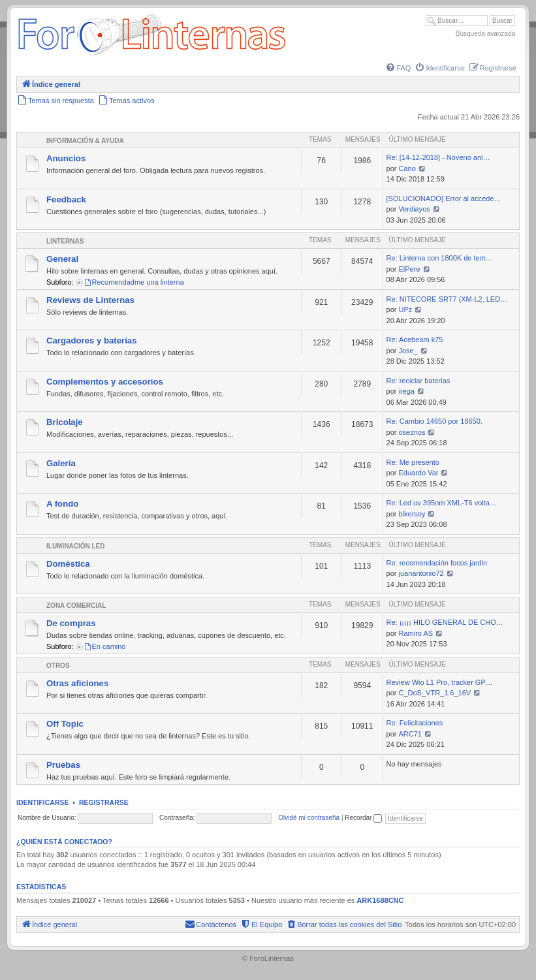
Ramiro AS (416, 633)
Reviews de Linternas (90, 300)
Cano (407, 168)
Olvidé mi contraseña (309, 818)
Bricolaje (65, 422)
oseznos (412, 432)
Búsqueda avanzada (485, 34)
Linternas (65, 241)
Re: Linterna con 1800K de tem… (440, 258)
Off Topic (65, 724)
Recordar (363, 818)
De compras (71, 623)
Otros (58, 666)
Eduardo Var (419, 473)
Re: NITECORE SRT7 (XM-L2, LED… (447, 299)
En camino (105, 646)
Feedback (66, 199)
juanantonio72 (421, 573)
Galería (61, 463)
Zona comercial (76, 606)
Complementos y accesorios (105, 382)
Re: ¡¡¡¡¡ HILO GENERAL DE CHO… (445, 622)
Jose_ (408, 351)
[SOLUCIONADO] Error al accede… (444, 198)
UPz (406, 309)
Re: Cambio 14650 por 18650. (434, 421)
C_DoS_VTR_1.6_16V (435, 693)
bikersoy (412, 514)
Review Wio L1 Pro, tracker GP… (440, 682)
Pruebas (63, 765)
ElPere (410, 269)
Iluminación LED (75, 546)
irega (407, 391)
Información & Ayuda (85, 141)
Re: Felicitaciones (415, 723)
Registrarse (104, 802)
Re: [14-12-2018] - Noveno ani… (438, 157)
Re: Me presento (413, 462)
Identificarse (43, 802)
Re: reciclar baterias (418, 381)
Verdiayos (415, 209)
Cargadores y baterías (92, 340)
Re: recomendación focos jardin (437, 563)
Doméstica (68, 564)
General (62, 259)
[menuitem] (398, 68)
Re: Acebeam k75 (415, 340)
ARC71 (410, 734)
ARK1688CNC (380, 900)
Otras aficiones (77, 683)
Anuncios (66, 158)
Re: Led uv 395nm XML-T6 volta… (442, 503)
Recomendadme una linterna (134, 282)
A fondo (62, 504)
